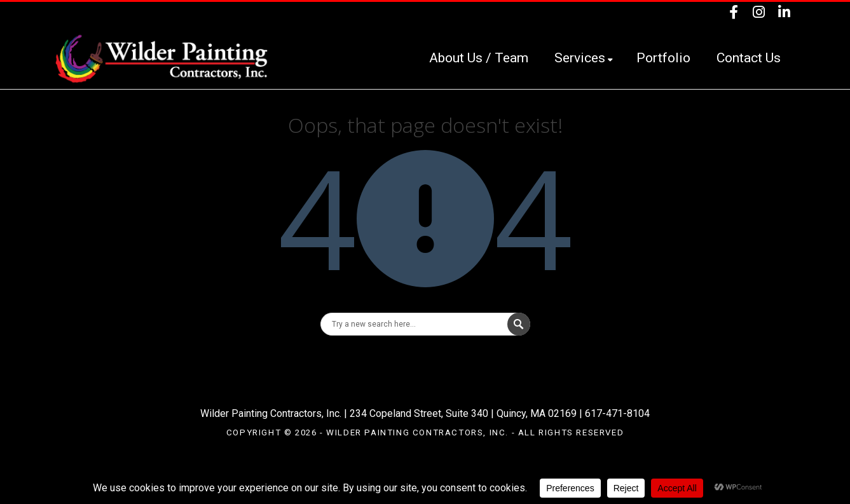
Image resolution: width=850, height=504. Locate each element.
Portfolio (663, 58)
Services (584, 58)
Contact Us (749, 58)
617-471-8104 (617, 413)
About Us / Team (479, 58)
